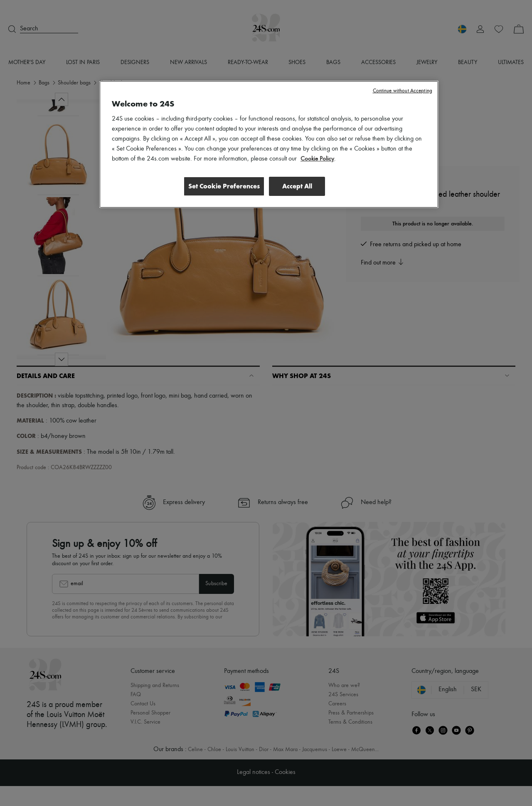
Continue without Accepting (403, 91)
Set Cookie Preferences (222, 186)
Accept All (297, 186)
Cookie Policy (318, 159)
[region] (269, 145)
